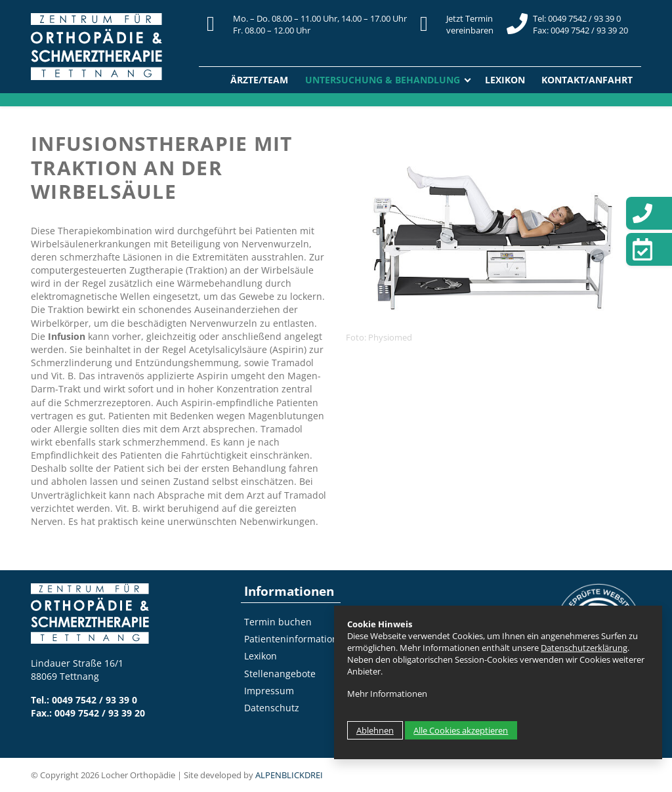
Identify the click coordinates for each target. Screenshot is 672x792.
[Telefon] (649, 213)
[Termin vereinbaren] (649, 249)
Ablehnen (375, 730)
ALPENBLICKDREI (289, 775)
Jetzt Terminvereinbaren (470, 24)
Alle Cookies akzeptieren (461, 730)
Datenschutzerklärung (584, 648)
